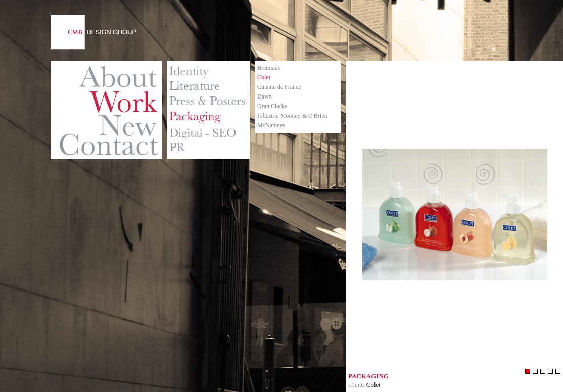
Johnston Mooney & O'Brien (292, 116)
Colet (264, 77)
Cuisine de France (279, 87)
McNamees (271, 125)
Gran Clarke (272, 106)
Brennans (269, 68)
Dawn (265, 96)
